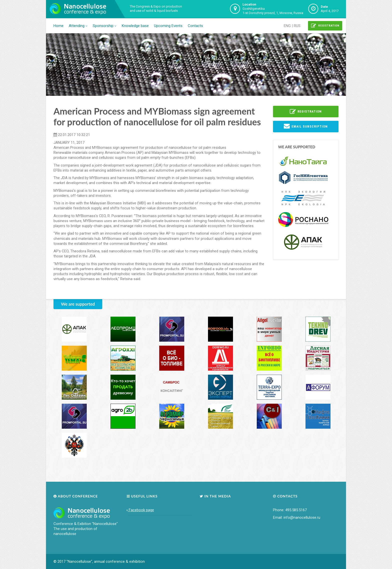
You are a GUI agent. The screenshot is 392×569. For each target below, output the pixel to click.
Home (58, 26)
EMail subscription (306, 126)
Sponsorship (105, 26)
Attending (78, 26)
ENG (287, 26)
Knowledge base (135, 26)
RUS (297, 26)
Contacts (195, 26)
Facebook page (140, 510)
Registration (325, 26)
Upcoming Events (168, 26)
